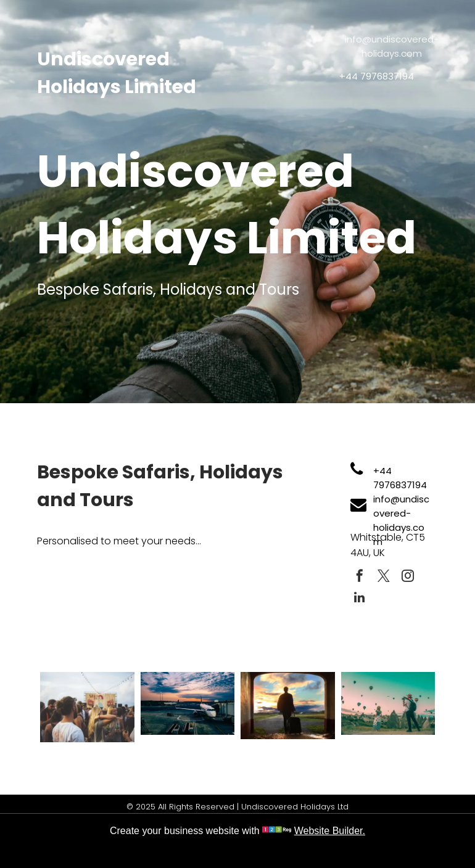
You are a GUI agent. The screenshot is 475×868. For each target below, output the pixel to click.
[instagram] (408, 577)
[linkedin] (360, 599)
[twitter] (384, 577)
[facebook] (360, 577)
